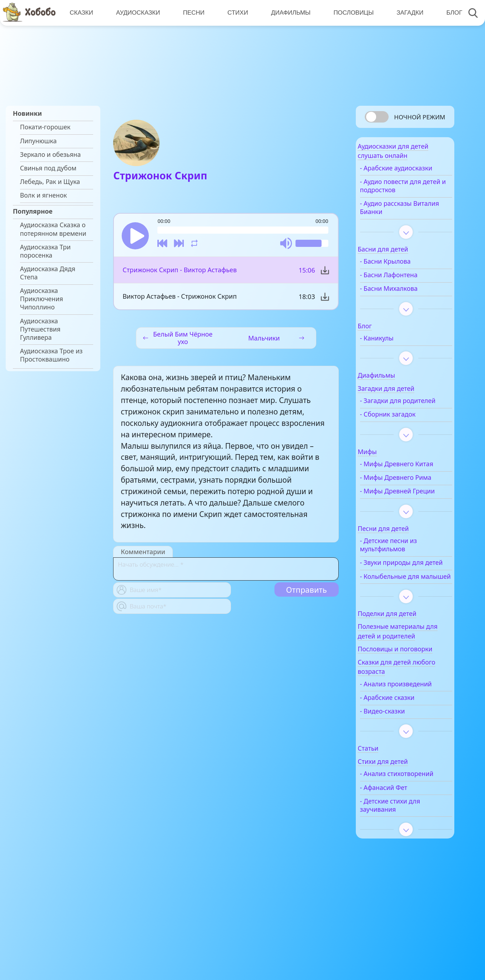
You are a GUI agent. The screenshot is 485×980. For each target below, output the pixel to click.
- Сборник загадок (405, 436)
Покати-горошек (45, 127)
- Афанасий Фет (401, 867)
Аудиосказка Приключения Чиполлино (42, 299)
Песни (192, 13)
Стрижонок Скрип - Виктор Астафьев (179, 273)
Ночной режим (420, 117)
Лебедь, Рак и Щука (50, 182)
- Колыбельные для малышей (406, 635)
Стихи (235, 13)
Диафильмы (287, 13)
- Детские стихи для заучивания (407, 885)
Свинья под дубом (48, 168)
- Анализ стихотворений (400, 849)
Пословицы (350, 13)
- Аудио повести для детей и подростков (407, 199)
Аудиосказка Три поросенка (45, 251)
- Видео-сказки (399, 782)
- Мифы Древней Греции (402, 533)
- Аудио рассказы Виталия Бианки (403, 221)
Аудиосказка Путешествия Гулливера (40, 329)
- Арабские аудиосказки (396, 178)
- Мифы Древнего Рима (404, 512)
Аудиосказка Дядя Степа (48, 273)
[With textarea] (226, 572)
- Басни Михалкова (406, 302)
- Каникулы (394, 352)
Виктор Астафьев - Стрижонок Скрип (179, 300)
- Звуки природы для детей (409, 613)
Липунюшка (38, 141)
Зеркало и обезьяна (50, 155)
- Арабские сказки (404, 769)
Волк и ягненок (43, 195)
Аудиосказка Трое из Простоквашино (51, 355)
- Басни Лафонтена (406, 288)
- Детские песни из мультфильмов (405, 591)
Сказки (81, 13)
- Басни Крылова (402, 275)
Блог (449, 13)
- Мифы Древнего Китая (404, 490)
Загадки (406, 13)
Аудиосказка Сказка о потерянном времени (53, 229)
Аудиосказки (137, 13)
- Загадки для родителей (397, 418)
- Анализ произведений (399, 751)
